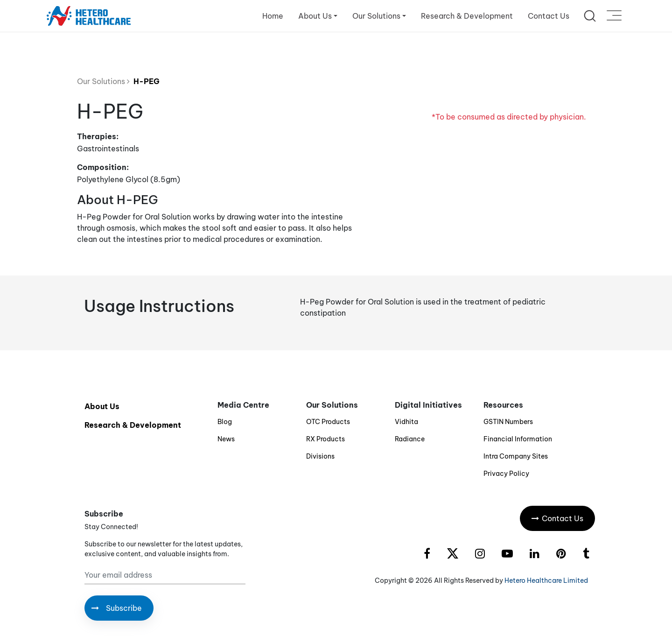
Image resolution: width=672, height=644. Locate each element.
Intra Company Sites (516, 456)
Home (273, 16)
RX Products (325, 439)
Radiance (410, 439)
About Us (102, 406)
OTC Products (328, 422)
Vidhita (406, 422)
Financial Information (518, 439)
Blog (225, 422)
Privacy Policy (506, 474)
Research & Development (467, 16)
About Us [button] (315, 16)
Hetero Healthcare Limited (546, 580)
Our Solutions (103, 81)
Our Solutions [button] (376, 16)
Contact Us (549, 16)
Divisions (320, 456)
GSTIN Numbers (508, 422)
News (226, 439)
